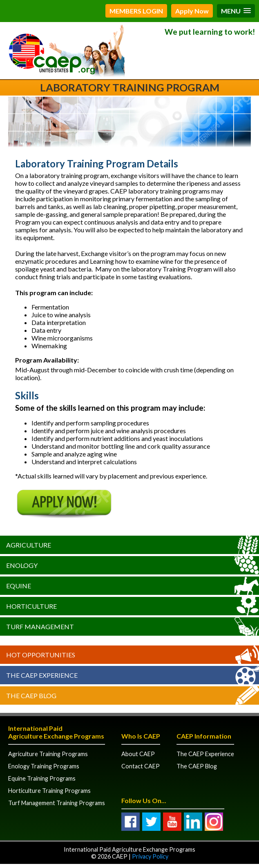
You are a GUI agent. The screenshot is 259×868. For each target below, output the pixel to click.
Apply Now (192, 11)
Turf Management (40, 627)
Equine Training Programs (42, 778)
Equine (19, 586)
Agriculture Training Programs (48, 754)
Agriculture (29, 545)
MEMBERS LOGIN (136, 11)
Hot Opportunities (41, 655)
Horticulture (31, 606)
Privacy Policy (150, 856)
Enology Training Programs (44, 766)
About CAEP (138, 754)
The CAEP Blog (31, 696)
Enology (22, 565)
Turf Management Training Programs (57, 803)
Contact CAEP (141, 766)
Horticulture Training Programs (49, 791)
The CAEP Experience (42, 675)
